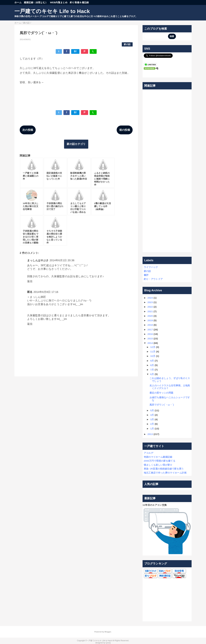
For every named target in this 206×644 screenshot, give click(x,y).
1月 (152, 429)
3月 (152, 419)
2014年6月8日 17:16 (46, 292)
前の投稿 (125, 130)
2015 (150, 339)
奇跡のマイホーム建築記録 (158, 457)
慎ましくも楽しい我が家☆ (158, 465)
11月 (153, 352)
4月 (152, 415)
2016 (150, 334)
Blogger (108, 632)
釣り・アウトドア (153, 279)
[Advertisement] (167, 171)
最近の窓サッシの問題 (161, 393)
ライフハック (151, 267)
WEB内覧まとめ (59, 2)
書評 (146, 275)
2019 (150, 320)
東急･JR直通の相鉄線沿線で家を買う (164, 469)
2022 (150, 307)
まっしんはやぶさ (38, 260)
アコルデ (149, 453)
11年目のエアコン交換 (155, 505)
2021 (150, 311)
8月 (152, 365)
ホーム (18, 2)
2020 (150, 316)
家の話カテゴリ (76, 144)
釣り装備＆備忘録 (79, 2)
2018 (150, 325)
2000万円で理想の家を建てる (160, 461)
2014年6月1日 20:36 (62, 260)
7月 (152, 370)
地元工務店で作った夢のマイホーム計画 (165, 473)
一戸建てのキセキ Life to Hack (52, 11)
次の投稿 (28, 130)
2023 (150, 302)
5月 (152, 410)
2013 (150, 434)
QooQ (108, 643)
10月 (153, 356)
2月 (152, 424)
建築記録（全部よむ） (36, 2)
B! (75, 51)
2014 (150, 343)
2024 (150, 298)
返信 (30, 281)
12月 (153, 347)
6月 (152, 374)
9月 (152, 361)
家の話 (127, 44)
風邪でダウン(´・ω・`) (162, 405)
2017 (150, 330)
